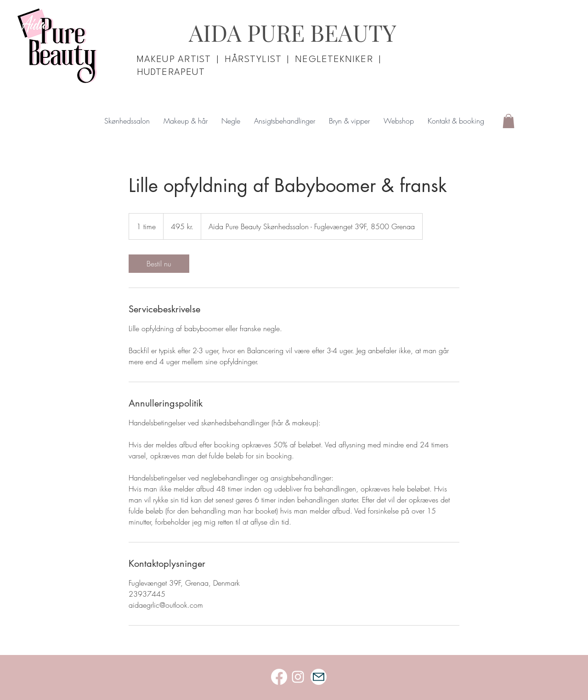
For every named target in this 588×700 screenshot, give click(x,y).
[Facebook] (279, 677)
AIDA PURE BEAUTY (293, 32)
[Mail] (319, 677)
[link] (159, 264)
